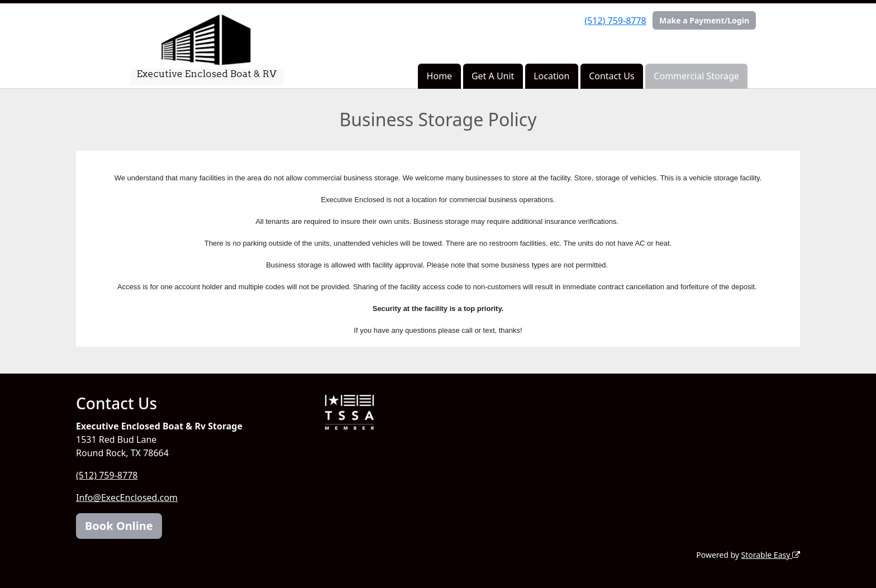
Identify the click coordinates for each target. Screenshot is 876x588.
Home (440, 76)
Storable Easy (771, 555)
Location (551, 76)
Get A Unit (493, 76)
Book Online (119, 526)
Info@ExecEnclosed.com (127, 498)
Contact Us (611, 76)
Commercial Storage (696, 76)
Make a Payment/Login (704, 20)
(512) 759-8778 (615, 21)
